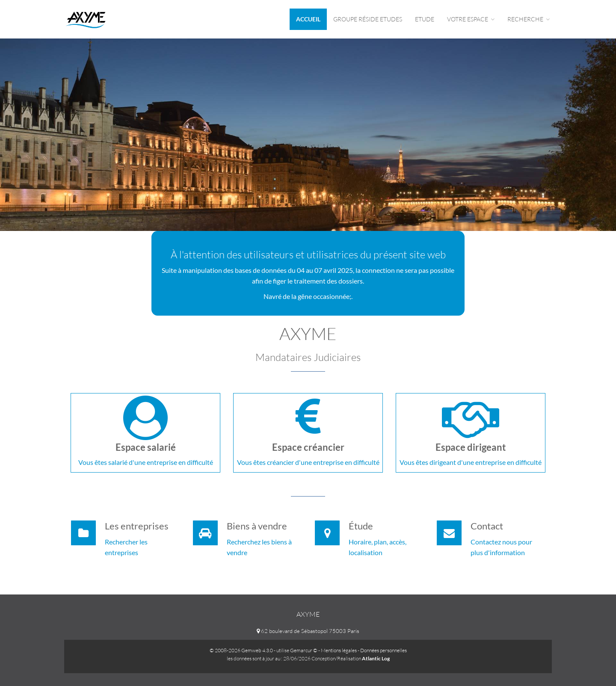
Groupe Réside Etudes (368, 19)
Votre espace (471, 19)
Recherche (529, 19)
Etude (425, 19)
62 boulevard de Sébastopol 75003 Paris (308, 631)
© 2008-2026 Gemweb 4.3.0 (241, 650)
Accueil (308, 19)
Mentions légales (339, 650)
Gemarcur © (304, 650)
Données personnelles (384, 650)
